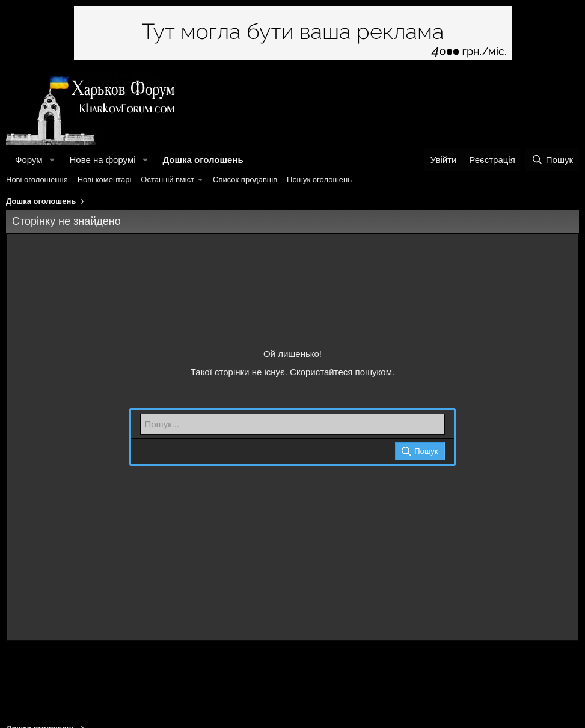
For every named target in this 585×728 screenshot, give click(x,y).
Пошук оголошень (319, 179)
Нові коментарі (105, 179)
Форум (29, 160)
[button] (52, 160)
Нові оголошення (37, 179)
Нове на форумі (102, 160)
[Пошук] (552, 160)
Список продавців (245, 179)
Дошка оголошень (203, 160)
